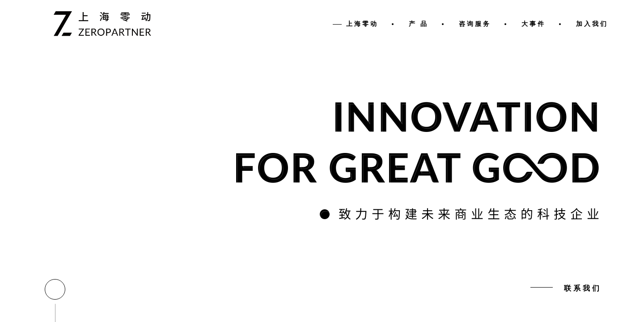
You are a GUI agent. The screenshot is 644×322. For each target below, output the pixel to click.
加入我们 (592, 24)
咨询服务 (475, 24)
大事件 (534, 24)
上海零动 (362, 24)
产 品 (419, 24)
